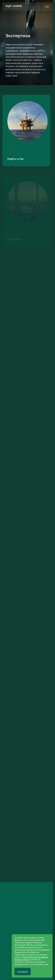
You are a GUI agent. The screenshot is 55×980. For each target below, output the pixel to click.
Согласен (23, 972)
